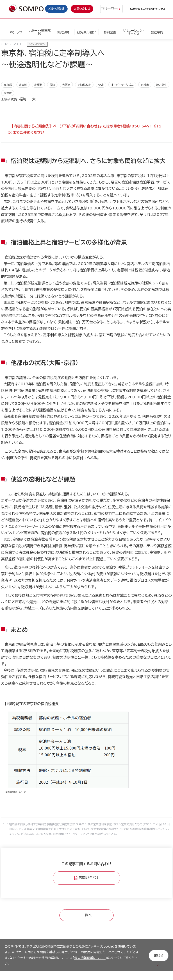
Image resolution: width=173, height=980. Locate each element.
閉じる (159, 955)
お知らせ (16, 32)
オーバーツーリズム (122, 85)
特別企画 (110, 32)
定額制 (38, 85)
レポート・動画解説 (40, 32)
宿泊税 (8, 93)
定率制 (23, 85)
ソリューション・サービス (133, 32)
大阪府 (66, 85)
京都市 (145, 85)
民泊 (52, 85)
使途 (101, 85)
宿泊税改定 (84, 85)
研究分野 (63, 32)
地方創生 (162, 85)
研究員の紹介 (86, 32)
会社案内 (157, 32)
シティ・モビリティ (37, 44)
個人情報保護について (90, 958)
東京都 (8, 85)
